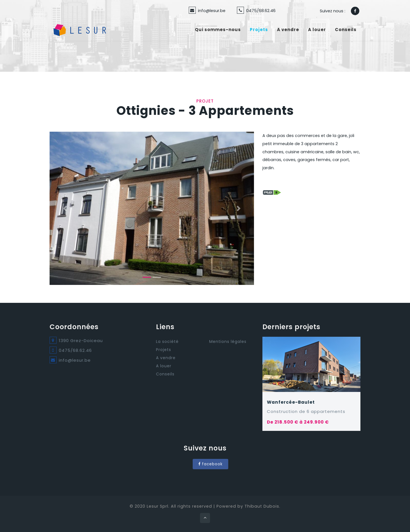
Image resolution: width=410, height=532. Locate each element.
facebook (210, 464)
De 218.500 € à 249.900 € (298, 422)
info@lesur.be (212, 11)
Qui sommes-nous (218, 30)
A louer (317, 30)
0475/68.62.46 (261, 11)
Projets (259, 30)
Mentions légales (228, 341)
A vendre (288, 30)
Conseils (346, 30)
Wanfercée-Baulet (291, 402)
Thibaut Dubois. (262, 506)
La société (167, 341)
